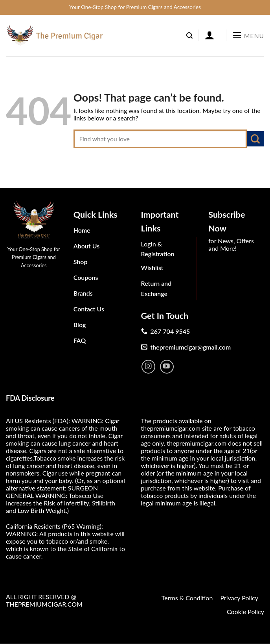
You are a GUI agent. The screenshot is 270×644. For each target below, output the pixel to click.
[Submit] (255, 139)
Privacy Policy (239, 598)
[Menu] (248, 35)
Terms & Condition (187, 598)
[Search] (189, 36)
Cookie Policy (245, 612)
